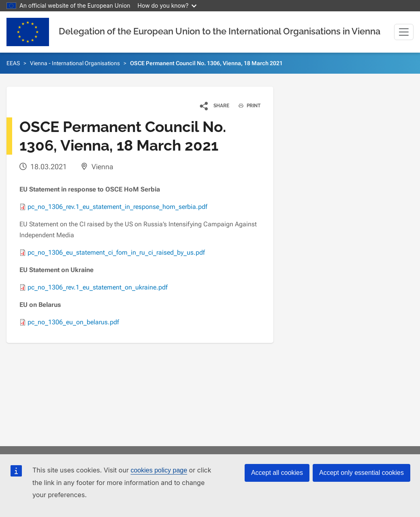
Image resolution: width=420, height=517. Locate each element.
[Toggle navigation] (404, 32)
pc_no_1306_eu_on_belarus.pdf (73, 322)
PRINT (246, 106)
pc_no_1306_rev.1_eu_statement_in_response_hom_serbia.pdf (117, 207)
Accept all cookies (277, 473)
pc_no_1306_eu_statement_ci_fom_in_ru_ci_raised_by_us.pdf (116, 252)
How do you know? (167, 5)
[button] (215, 106)
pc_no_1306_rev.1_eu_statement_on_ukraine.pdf (98, 287)
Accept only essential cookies (361, 473)
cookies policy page (159, 470)
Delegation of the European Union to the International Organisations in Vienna (220, 31)
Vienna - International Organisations (75, 63)
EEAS (13, 63)
